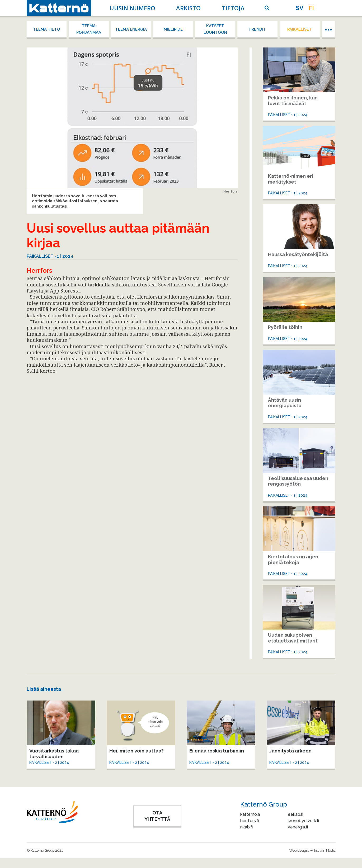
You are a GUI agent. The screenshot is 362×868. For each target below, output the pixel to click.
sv (300, 8)
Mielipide (173, 29)
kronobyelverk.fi (303, 821)
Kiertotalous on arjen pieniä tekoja (293, 560)
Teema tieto (47, 29)
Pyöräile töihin (285, 327)
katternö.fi (250, 814)
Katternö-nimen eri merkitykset (291, 179)
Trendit (257, 29)
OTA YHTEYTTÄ (157, 816)
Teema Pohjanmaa (89, 29)
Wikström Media (323, 850)
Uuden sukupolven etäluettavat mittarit (293, 638)
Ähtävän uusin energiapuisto (285, 403)
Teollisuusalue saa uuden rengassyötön (298, 481)
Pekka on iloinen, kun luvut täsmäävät (293, 101)
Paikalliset (300, 29)
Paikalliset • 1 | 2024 (50, 256)
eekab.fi (295, 814)
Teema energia (131, 29)
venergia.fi (298, 827)
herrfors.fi (250, 821)
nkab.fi (246, 827)
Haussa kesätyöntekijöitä (298, 254)
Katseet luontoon (215, 29)
